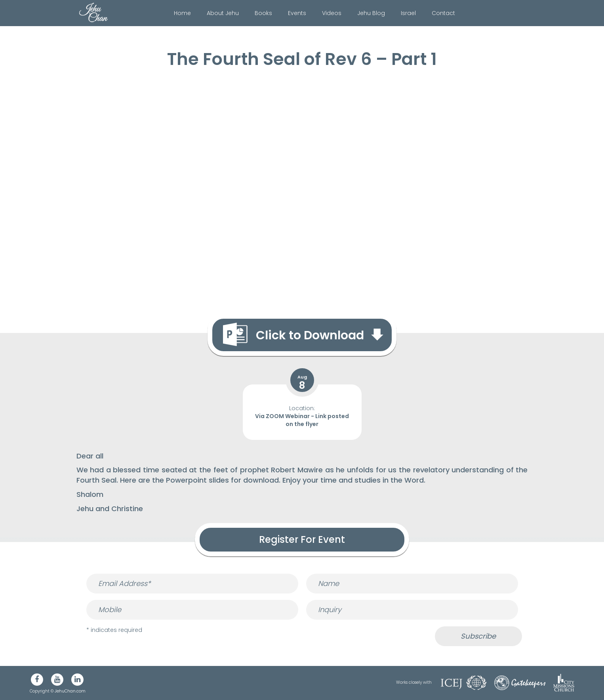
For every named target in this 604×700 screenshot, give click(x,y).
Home (182, 13)
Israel (408, 13)
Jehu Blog (371, 13)
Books (263, 13)
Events (297, 13)
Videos (332, 13)
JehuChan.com (70, 691)
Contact (443, 13)
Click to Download (310, 335)
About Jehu (223, 13)
